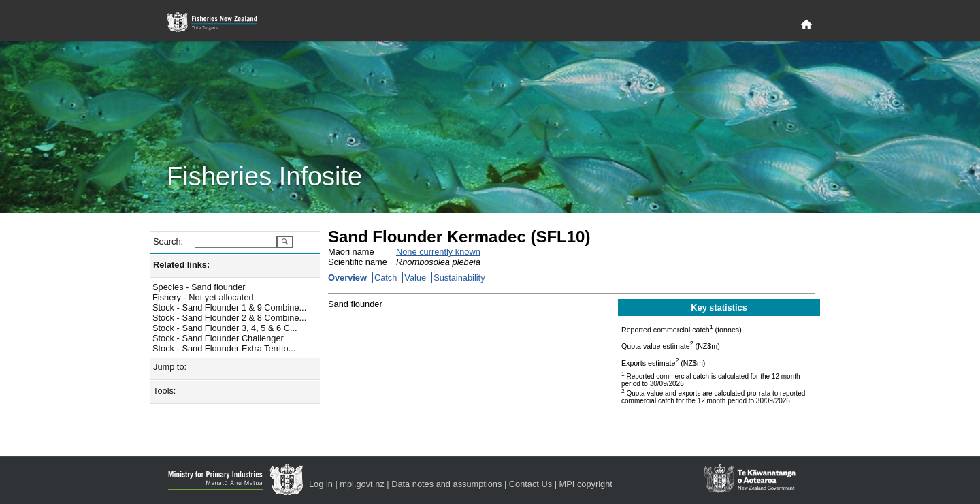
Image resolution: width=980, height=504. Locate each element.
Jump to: (170, 367)
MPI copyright (586, 484)
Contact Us (530, 484)
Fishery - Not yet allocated (203, 297)
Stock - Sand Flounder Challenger (218, 338)
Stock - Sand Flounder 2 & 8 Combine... (229, 318)
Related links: (181, 265)
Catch (386, 278)
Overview (347, 278)
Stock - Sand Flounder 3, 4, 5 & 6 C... (225, 328)
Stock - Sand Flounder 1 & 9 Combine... (229, 308)
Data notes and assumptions (446, 484)
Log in (321, 484)
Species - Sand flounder (199, 287)
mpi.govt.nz (362, 484)
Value (415, 278)
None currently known (438, 252)
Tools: (164, 391)
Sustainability (459, 278)
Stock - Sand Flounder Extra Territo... (224, 348)
